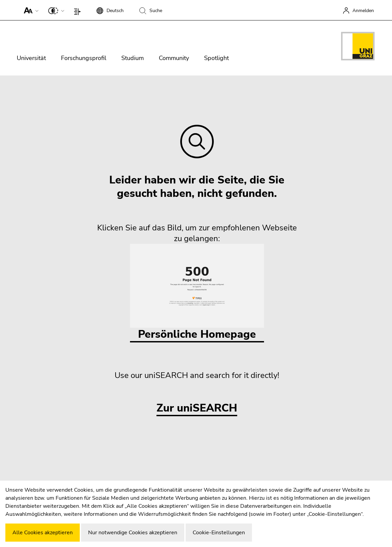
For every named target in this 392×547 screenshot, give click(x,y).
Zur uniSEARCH (197, 408)
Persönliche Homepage (197, 293)
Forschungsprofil (84, 58)
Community (174, 58)
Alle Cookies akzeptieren (43, 533)
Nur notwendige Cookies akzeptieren (133, 533)
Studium (133, 58)
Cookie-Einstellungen (219, 533)
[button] (30, 10)
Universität (31, 58)
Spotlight (216, 58)
